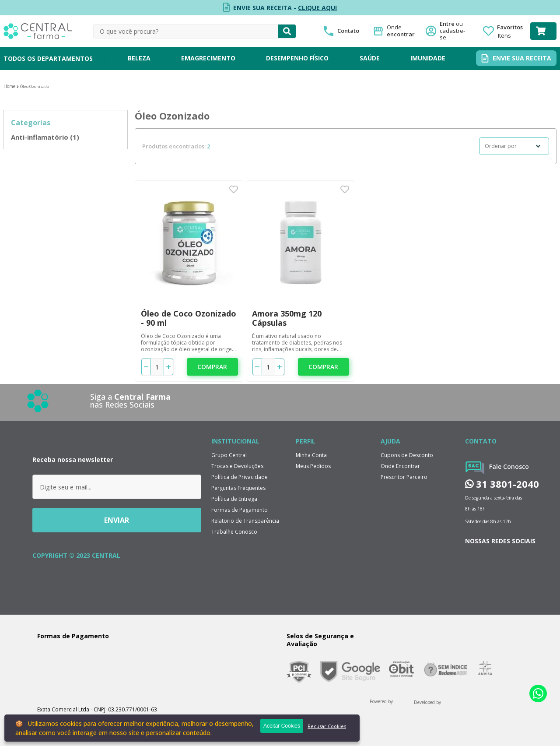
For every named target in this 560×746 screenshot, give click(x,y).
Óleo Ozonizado (35, 86)
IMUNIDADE (428, 58)
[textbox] (186, 31)
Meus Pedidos (313, 466)
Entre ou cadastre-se (455, 31)
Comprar (212, 367)
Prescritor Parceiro (404, 477)
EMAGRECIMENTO (208, 58)
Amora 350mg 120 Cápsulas (287, 318)
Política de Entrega (234, 499)
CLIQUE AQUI (317, 8)
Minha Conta (311, 455)
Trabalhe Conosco (234, 532)
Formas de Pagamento (240, 510)
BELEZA (139, 58)
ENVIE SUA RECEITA (522, 58)
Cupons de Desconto (407, 455)
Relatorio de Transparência (245, 521)
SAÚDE (370, 58)
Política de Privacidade (240, 477)
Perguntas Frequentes (238, 488)
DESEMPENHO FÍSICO (297, 58)
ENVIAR (117, 520)
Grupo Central (229, 455)
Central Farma (9, 86)
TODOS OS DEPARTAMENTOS (48, 58)
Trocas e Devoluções (237, 466)
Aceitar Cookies (282, 726)
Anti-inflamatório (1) (45, 137)
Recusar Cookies (327, 726)
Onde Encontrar (400, 466)
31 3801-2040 (502, 484)
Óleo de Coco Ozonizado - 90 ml (189, 318)
